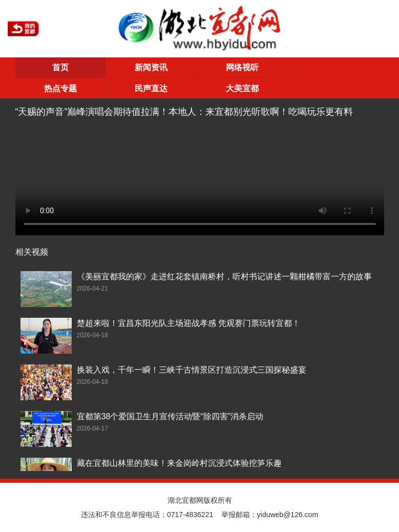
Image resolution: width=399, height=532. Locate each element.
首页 (60, 67)
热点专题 (60, 88)
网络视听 (242, 67)
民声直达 (151, 88)
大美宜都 (242, 88)
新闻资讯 (151, 67)
